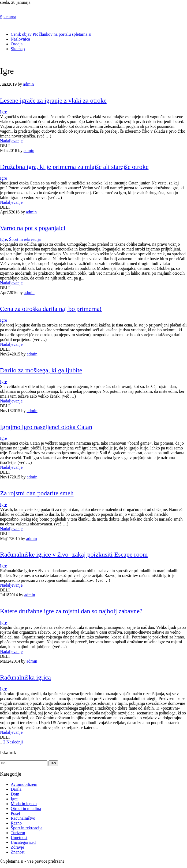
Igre (3, 112)
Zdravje (17, 847)
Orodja (17, 44)
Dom (15, 794)
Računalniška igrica (25, 677)
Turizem (18, 833)
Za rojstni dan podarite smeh (37, 493)
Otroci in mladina (26, 809)
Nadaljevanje (11, 141)
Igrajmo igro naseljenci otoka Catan (46, 427)
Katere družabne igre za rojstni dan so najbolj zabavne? (71, 611)
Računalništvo (23, 818)
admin (28, 84)
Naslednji (15, 742)
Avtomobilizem (24, 784)
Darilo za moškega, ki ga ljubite (41, 370)
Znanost (18, 852)
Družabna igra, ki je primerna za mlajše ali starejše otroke (74, 167)
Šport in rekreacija (25, 239)
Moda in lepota (24, 804)
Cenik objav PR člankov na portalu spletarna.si (51, 34)
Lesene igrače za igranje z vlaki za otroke (53, 100)
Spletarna (8, 17)
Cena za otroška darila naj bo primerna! (51, 309)
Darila (16, 789)
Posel (15, 813)
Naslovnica (20, 39)
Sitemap (18, 49)
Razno (16, 823)
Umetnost (19, 838)
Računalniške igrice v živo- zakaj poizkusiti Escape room (74, 554)
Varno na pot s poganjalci (33, 228)
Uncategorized (23, 842)
